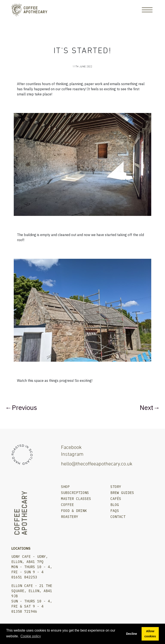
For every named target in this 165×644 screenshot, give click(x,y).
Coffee (67, 505)
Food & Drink (74, 511)
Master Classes (76, 499)
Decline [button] (132, 634)
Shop (65, 487)
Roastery (70, 517)
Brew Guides (122, 493)
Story (116, 487)
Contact (118, 517)
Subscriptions (75, 493)
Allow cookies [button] (150, 634)
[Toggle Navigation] (147, 10)
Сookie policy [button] (31, 636)
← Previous (22, 407)
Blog (115, 505)
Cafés (116, 499)
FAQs (115, 511)
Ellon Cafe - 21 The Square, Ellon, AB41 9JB (32, 591)
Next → (149, 407)
